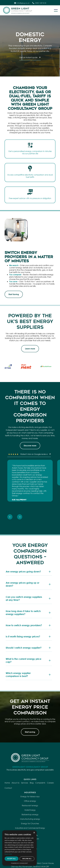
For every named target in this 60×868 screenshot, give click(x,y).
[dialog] (19, 848)
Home (7, 792)
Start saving (30, 732)
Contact (8, 797)
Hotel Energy (30, 819)
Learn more (30, 349)
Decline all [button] (27, 859)
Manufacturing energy (30, 828)
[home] (19, 10)
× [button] (34, 833)
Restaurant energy (30, 814)
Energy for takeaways (30, 805)
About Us (15, 792)
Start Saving (14, 294)
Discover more (30, 446)
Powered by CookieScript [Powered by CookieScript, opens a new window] (20, 863)
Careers (50, 792)
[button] (56, 10)
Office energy (30, 810)
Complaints (40, 792)
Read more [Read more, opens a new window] (8, 854)
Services (25, 792)
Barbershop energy (30, 823)
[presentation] (10, 518)
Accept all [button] (12, 859)
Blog (32, 792)
